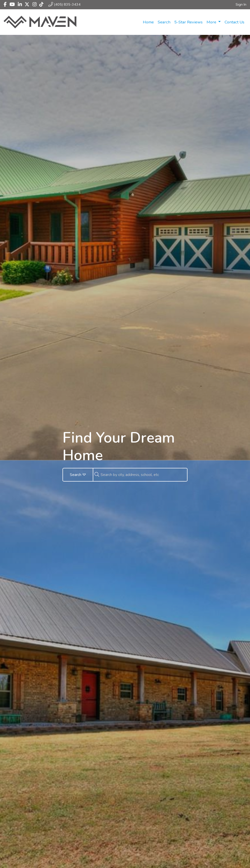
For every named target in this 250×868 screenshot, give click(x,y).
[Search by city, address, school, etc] (144, 475)
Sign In (241, 4)
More (212, 22)
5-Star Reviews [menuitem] (188, 22)
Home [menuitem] (148, 22)
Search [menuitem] (164, 22)
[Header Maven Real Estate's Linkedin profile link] (20, 4)
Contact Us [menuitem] (234, 22)
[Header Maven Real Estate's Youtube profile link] (12, 4)
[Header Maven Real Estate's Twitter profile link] (27, 4)
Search (78, 475)
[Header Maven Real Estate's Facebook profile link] (5, 4)
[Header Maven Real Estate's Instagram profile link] (35, 4)
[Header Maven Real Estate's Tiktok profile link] (41, 4)
